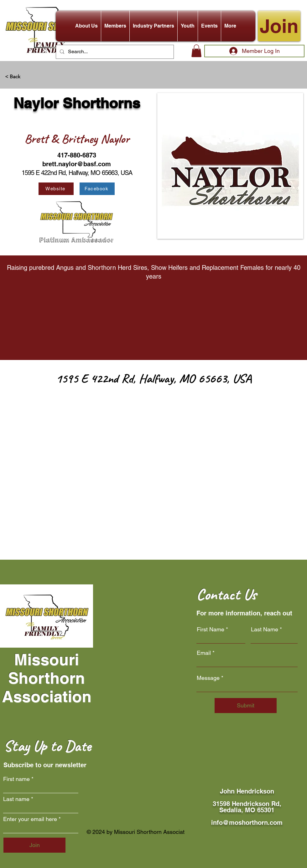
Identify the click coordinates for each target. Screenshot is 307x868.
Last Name (265, 629)
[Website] (56, 189)
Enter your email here (30, 819)
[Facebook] (97, 189)
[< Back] (26, 77)
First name (16, 779)
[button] (86, 26)
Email (204, 653)
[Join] (279, 26)
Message (208, 678)
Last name (16, 799)
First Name (211, 629)
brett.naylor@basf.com (77, 164)
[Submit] (246, 706)
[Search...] (114, 52)
